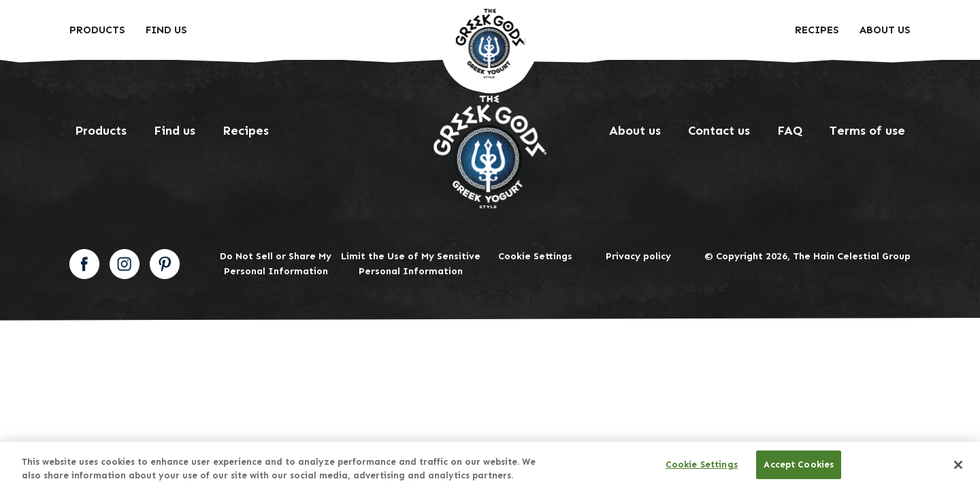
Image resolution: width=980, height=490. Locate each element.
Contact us (719, 131)
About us (885, 30)
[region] (490, 466)
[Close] (958, 465)
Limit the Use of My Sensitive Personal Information (411, 264)
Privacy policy (638, 256)
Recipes (817, 30)
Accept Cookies (799, 464)
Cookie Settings (535, 256)
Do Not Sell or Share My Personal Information (276, 264)
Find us (175, 131)
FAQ (790, 131)
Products (97, 30)
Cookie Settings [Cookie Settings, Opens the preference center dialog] (702, 464)
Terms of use (867, 131)
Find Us (166, 30)
